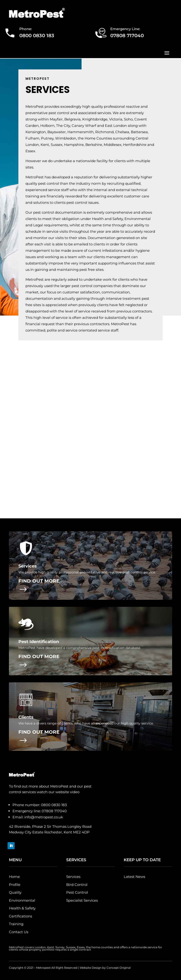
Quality (15, 892)
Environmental (22, 900)
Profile (15, 885)
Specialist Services (82, 900)
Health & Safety (22, 908)
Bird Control (77, 885)
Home (14, 877)
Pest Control (77, 892)
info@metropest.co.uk (44, 817)
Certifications (21, 916)
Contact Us (19, 932)
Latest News (134, 877)
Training (16, 924)
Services (73, 877)
